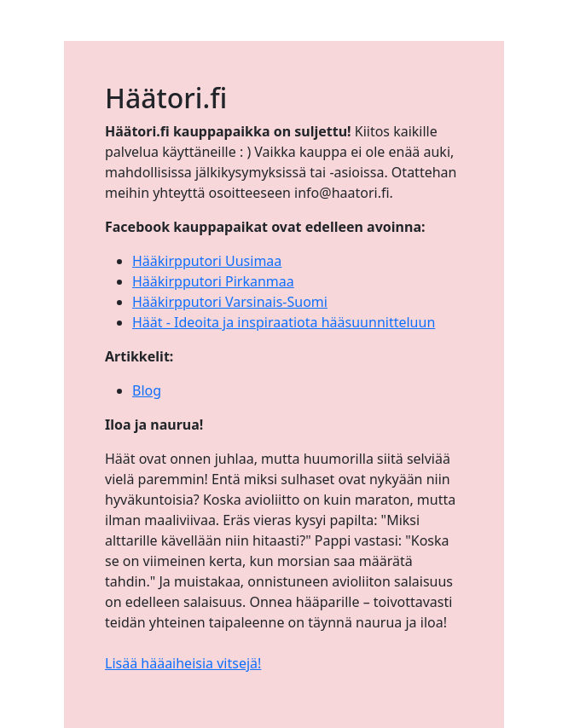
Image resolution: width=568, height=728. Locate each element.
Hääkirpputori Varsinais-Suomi (230, 302)
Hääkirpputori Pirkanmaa (213, 281)
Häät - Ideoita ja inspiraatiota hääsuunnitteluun (284, 322)
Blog (147, 390)
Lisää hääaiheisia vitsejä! (183, 663)
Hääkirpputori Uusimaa (207, 261)
